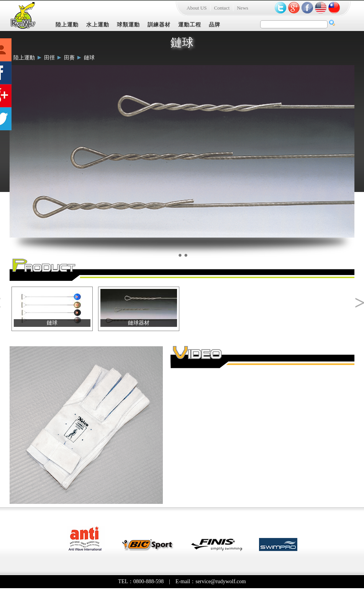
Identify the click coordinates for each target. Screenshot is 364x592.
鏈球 (89, 58)
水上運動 (98, 25)
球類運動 (128, 25)
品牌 (215, 25)
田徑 (49, 58)
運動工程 (190, 25)
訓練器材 (159, 25)
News (243, 8)
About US (197, 8)
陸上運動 (67, 25)
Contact (222, 8)
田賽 (69, 58)
